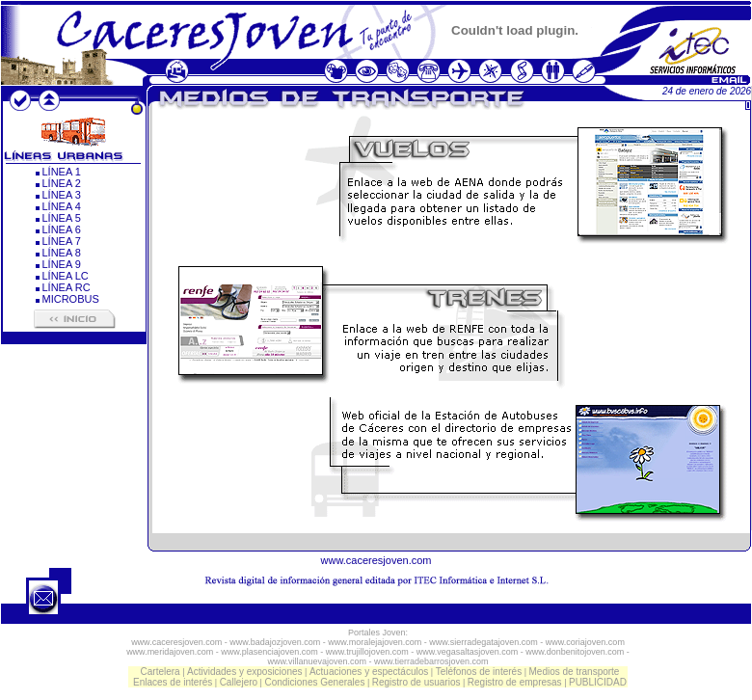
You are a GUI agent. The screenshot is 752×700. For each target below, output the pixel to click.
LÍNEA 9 (62, 264)
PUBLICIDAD (598, 682)
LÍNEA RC (67, 287)
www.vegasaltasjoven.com (468, 652)
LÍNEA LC (66, 276)
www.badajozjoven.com (275, 642)
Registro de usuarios (416, 682)
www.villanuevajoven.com (317, 661)
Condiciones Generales (314, 682)
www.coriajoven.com (585, 642)
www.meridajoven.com (170, 652)
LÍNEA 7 (62, 241)
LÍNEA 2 (62, 183)
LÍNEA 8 (62, 253)
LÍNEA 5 (62, 218)
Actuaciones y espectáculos (369, 672)
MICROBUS (71, 299)
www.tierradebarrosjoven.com (431, 661)
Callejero (239, 682)
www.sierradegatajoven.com (483, 642)
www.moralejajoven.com (375, 642)
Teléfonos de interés (479, 672)
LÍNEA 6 (62, 229)
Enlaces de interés (173, 682)
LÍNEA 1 (62, 172)
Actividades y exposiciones (245, 672)
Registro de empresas (515, 682)
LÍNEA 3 (62, 195)
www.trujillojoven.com (367, 652)
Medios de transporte (574, 672)
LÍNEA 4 (62, 206)
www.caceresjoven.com (376, 560)
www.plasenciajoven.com (269, 652)
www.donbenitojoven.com (575, 652)
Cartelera (161, 672)
